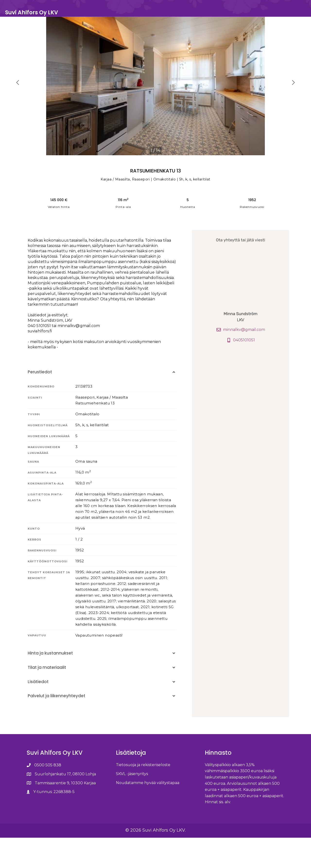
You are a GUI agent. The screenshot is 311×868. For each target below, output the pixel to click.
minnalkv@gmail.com (241, 360)
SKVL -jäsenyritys (132, 804)
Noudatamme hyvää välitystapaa (148, 813)
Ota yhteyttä (279, 15)
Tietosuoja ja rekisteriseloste (143, 795)
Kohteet (218, 15)
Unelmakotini (246, 15)
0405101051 (241, 370)
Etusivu (196, 15)
